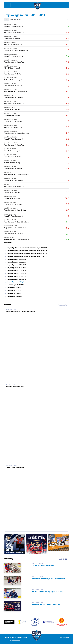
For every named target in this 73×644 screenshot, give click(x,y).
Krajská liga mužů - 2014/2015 (17, 279)
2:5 (68, 98)
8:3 (68, 228)
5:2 (68, 139)
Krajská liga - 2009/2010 (15, 293)
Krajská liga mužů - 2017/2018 (17, 271)
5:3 (68, 80)
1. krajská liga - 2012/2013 (16, 285)
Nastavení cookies (64, 638)
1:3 (68, 27)
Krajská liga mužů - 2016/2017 (17, 273)
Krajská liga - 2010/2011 (15, 291)
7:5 (68, 216)
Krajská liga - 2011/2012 (15, 288)
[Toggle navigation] (8, 5)
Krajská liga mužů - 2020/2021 (17, 262)
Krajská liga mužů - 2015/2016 (17, 276)
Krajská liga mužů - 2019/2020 (17, 265)
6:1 (68, 222)
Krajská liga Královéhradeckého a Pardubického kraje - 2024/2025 (27, 251)
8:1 (68, 44)
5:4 (68, 151)
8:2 (68, 68)
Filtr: (6, 19)
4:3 (68, 33)
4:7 (68, 157)
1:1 (68, 175)
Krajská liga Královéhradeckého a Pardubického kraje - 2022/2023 (27, 256)
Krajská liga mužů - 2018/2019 (17, 268)
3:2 (68, 163)
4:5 (68, 169)
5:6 (68, 109)
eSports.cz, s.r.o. (15, 640)
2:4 (68, 56)
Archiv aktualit (64, 305)
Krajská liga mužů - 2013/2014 (17, 282)
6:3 (68, 104)
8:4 (68, 38)
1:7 (68, 121)
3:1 (68, 186)
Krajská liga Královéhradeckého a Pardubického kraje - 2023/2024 (27, 254)
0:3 (68, 133)
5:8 (68, 74)
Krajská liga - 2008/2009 (15, 296)
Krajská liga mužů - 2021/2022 (17, 259)
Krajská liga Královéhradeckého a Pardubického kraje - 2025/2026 (27, 248)
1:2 (68, 62)
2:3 (68, 145)
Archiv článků (64, 559)
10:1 (67, 92)
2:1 (68, 127)
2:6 (68, 192)
